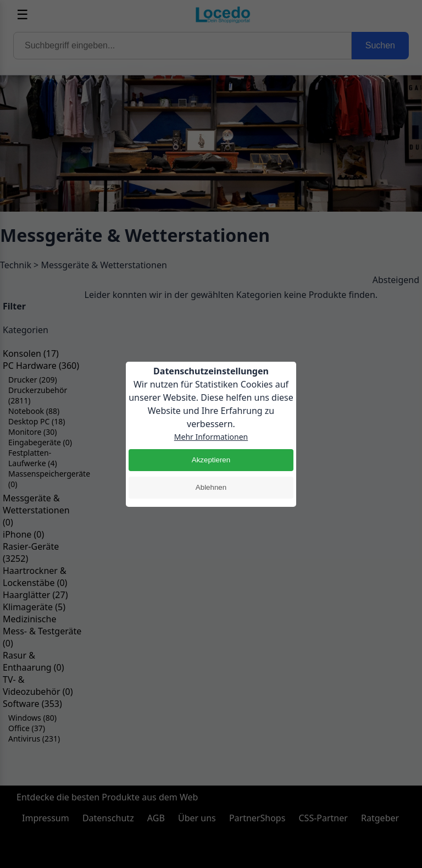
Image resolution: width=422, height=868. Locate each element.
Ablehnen (211, 487)
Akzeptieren (211, 460)
